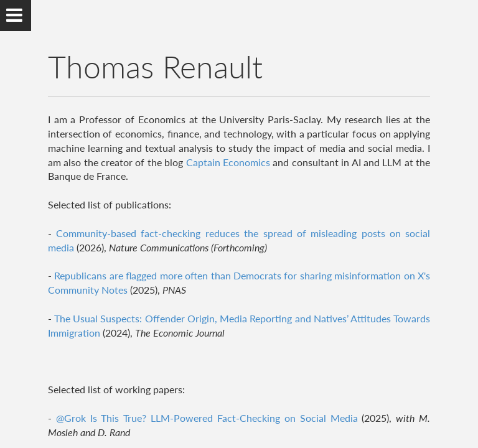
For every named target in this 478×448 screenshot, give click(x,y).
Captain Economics (228, 162)
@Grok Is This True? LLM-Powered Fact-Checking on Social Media (209, 418)
